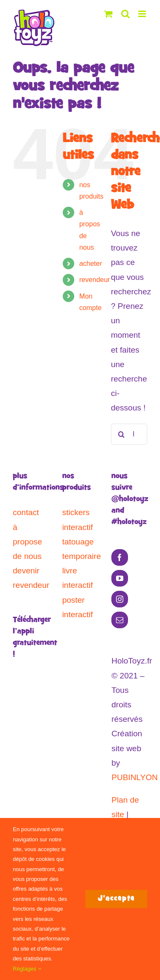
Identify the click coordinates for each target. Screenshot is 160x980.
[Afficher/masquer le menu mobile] (143, 14)
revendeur (95, 280)
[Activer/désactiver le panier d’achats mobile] (108, 14)
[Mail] (120, 620)
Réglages (27, 969)
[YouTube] (120, 578)
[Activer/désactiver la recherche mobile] (125, 14)
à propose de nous (28, 542)
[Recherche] (122, 434)
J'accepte (116, 899)
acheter (91, 264)
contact (26, 512)
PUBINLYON (134, 777)
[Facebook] (120, 557)
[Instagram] (120, 599)
